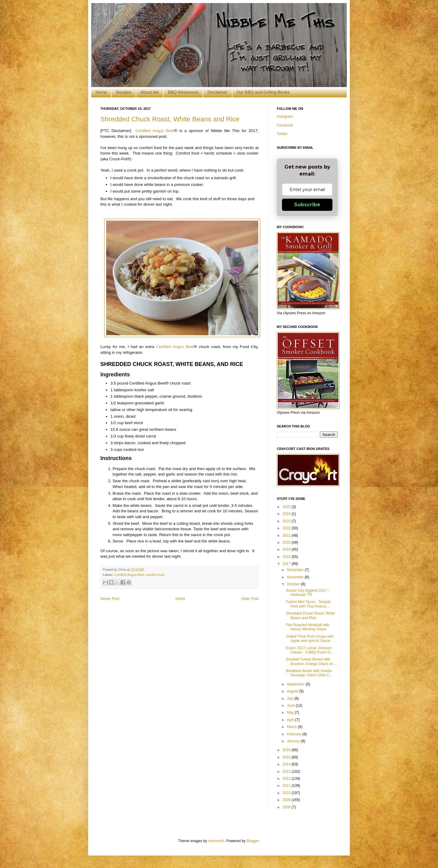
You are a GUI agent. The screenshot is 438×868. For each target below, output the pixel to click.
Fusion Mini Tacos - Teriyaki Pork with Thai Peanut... (308, 604)
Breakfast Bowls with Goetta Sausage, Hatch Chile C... (309, 673)
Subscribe (307, 205)
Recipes (124, 92)
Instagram (285, 117)
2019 (287, 549)
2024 (287, 514)
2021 (287, 535)
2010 (287, 793)
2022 (287, 528)
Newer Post (110, 599)
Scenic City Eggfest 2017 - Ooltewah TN (307, 593)
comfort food (155, 575)
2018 (287, 557)
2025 (287, 507)
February (295, 734)
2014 (287, 764)
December (296, 570)
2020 (287, 542)
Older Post (250, 599)
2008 (287, 807)
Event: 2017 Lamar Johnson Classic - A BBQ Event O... (310, 650)
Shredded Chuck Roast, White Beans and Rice (170, 119)
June (291, 706)
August (293, 691)
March (292, 727)
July (291, 699)
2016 (287, 750)
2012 (287, 779)
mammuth (216, 841)
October (294, 584)
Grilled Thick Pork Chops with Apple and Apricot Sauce (310, 639)
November (296, 577)
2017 (287, 564)
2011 (287, 786)
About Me (150, 92)
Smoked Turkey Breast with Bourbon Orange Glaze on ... (311, 661)
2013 (287, 772)
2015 (287, 757)
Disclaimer (217, 92)
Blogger (253, 841)
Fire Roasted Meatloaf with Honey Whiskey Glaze (308, 627)
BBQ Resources (183, 92)
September (296, 684)
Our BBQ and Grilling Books (263, 92)
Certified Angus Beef (155, 131)
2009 (287, 800)
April (291, 720)
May (291, 713)
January (294, 741)
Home (101, 92)
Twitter (282, 134)
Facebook (285, 125)
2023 (287, 521)
